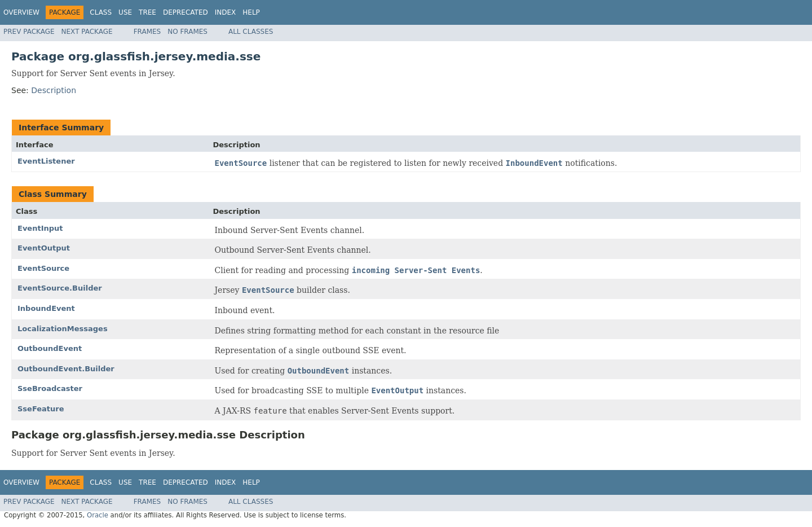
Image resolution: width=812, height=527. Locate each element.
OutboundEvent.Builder (66, 369)
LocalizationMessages (63, 329)
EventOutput (44, 248)
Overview (21, 12)
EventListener (46, 161)
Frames (147, 32)
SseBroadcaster (50, 388)
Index (226, 12)
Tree (147, 12)
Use (125, 12)
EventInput (40, 228)
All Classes (251, 32)
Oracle (98, 515)
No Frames (187, 32)
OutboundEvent (50, 348)
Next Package (87, 32)
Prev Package (29, 32)
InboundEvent (46, 308)
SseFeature (41, 409)
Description (54, 90)
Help (251, 12)
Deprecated (186, 12)
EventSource (43, 268)
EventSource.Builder (60, 288)
